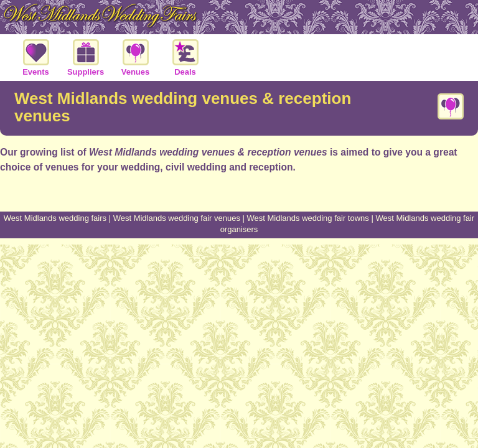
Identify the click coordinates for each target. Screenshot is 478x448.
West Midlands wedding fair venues (177, 218)
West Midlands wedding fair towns (308, 218)
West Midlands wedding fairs (55, 218)
